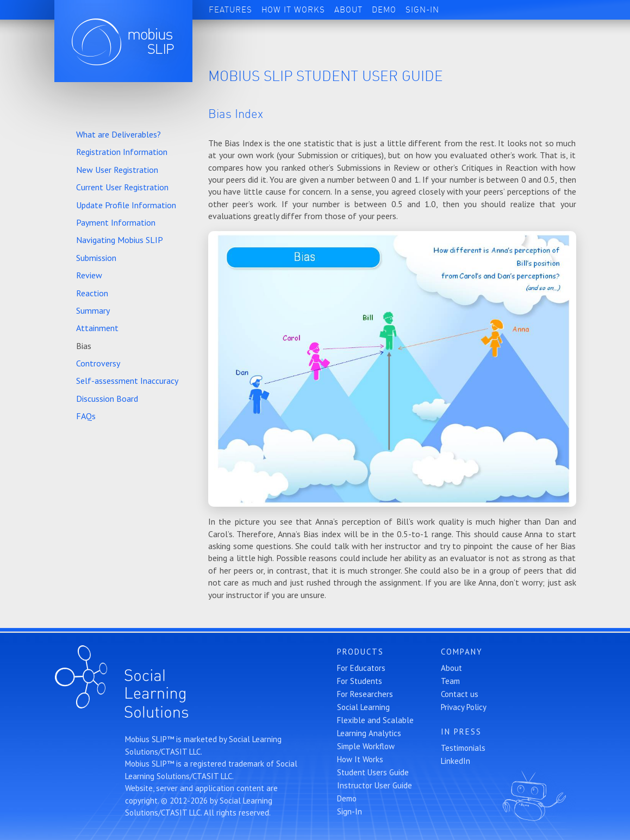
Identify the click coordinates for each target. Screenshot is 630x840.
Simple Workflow (366, 746)
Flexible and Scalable (375, 720)
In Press (461, 732)
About (348, 10)
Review (89, 275)
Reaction (92, 293)
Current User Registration (122, 187)
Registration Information (122, 152)
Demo (384, 10)
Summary (93, 310)
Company (462, 652)
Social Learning (363, 707)
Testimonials (463, 748)
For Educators (361, 668)
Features (230, 10)
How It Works (293, 10)
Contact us (460, 694)
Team (450, 681)
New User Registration (117, 170)
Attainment (97, 328)
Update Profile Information (126, 205)
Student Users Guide (373, 772)
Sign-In (422, 10)
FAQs (86, 416)
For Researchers (365, 694)
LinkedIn (456, 761)
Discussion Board (107, 399)
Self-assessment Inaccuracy (127, 381)
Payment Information (116, 222)
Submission (96, 258)
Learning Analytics (369, 733)
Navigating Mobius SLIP (120, 240)
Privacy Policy (464, 707)
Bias (84, 346)
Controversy (98, 363)
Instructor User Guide (375, 785)
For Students (360, 681)
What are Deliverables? (118, 134)
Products (360, 652)
